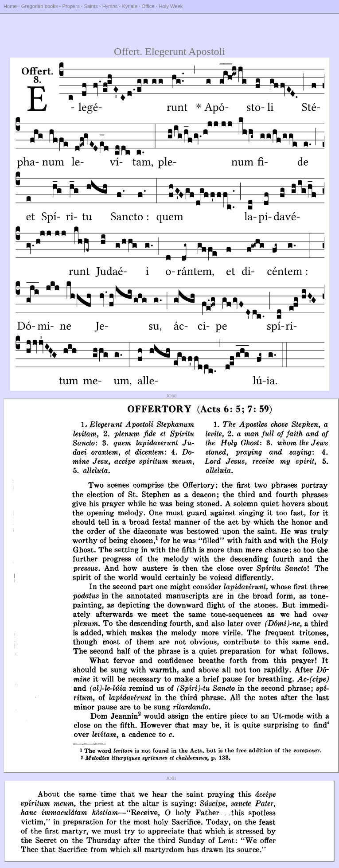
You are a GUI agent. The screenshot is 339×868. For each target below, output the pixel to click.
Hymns (110, 6)
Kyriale (129, 6)
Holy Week (171, 6)
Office (148, 6)
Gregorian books (40, 6)
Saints (91, 6)
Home (10, 6)
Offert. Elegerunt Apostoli (169, 51)
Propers (71, 6)
